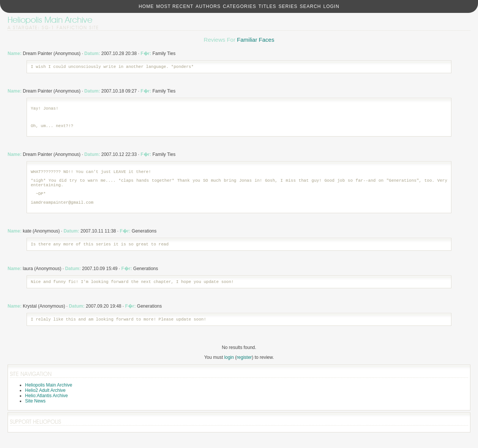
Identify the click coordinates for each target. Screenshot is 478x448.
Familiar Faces (256, 40)
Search (310, 6)
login (229, 371)
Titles (267, 6)
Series (288, 6)
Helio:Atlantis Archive (47, 409)
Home (146, 6)
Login (331, 6)
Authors (208, 6)
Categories (240, 6)
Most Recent (175, 6)
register (244, 371)
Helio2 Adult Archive (45, 404)
